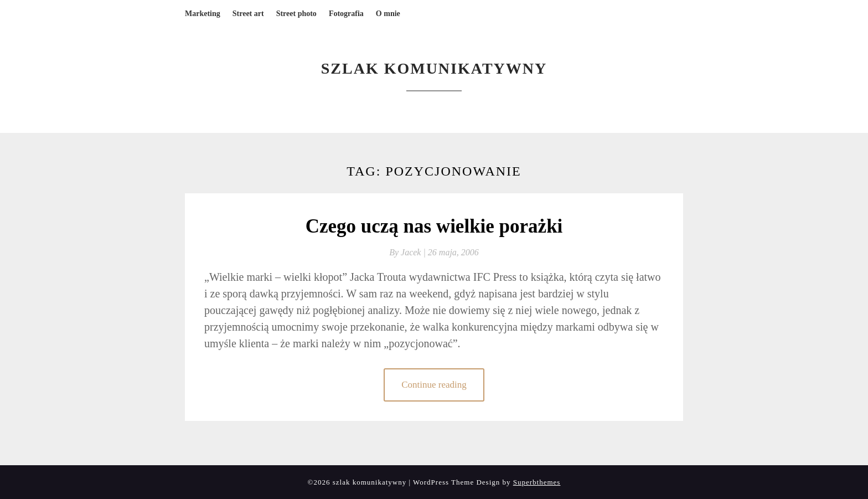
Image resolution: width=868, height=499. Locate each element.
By (409, 252)
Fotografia (346, 14)
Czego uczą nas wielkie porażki (434, 226)
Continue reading (434, 385)
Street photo (296, 14)
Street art (248, 14)
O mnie (388, 14)
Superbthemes (537, 482)
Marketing (203, 14)
